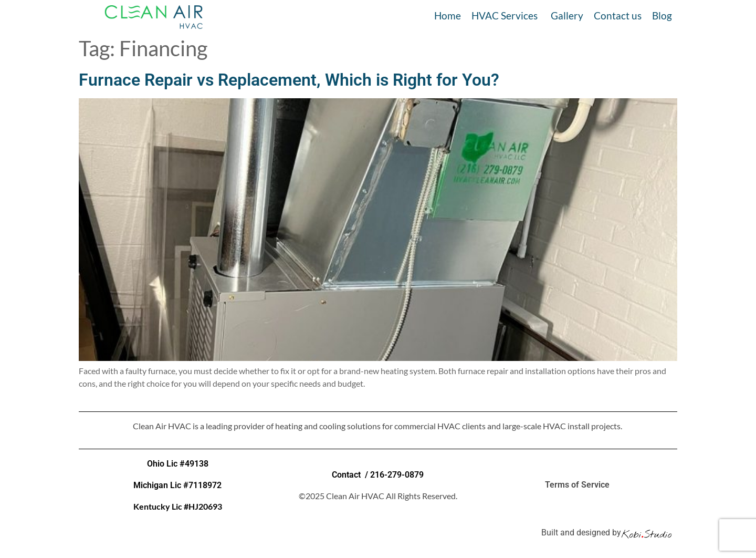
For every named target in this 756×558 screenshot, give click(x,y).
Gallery (567, 16)
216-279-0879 (397, 475)
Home (448, 16)
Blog (662, 16)
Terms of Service (578, 485)
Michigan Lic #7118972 (177, 485)
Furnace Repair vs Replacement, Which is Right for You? (289, 80)
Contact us (618, 16)
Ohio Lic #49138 (178, 464)
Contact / (351, 475)
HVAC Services (505, 16)
